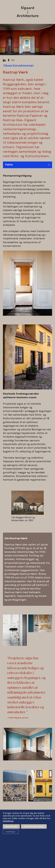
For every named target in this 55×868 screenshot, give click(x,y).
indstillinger (8, 821)
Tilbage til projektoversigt (18, 65)
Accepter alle (11, 826)
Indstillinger (11, 832)
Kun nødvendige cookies (34, 826)
